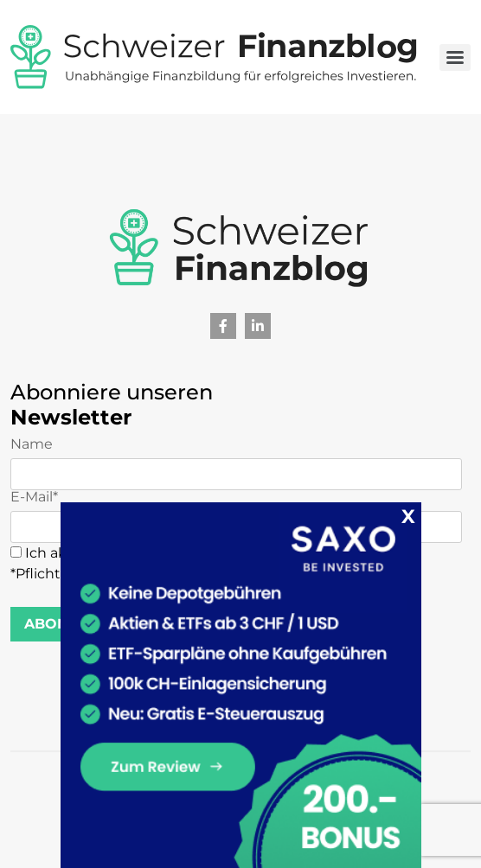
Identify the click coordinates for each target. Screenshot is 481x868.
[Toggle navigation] (455, 57)
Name (236, 464)
